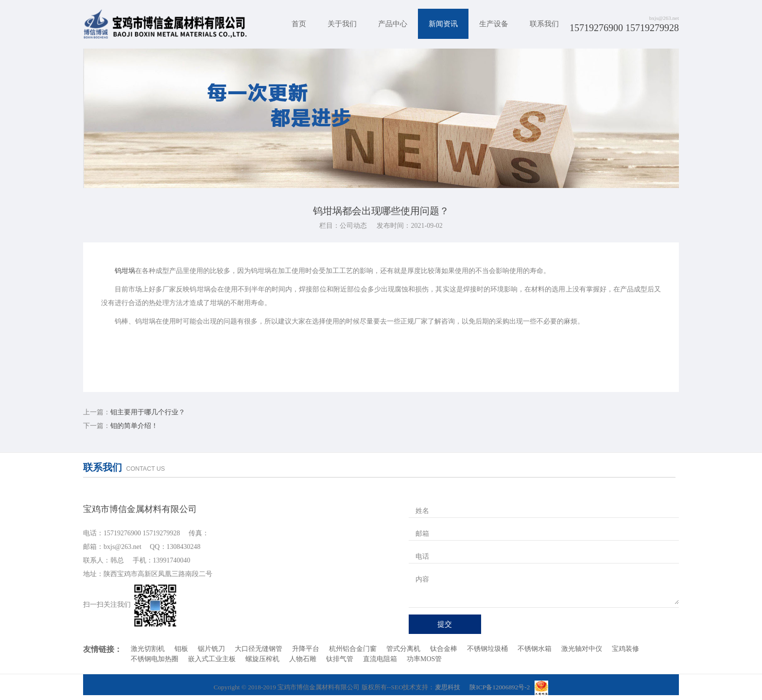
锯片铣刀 (211, 649)
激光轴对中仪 (582, 649)
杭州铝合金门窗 (353, 649)
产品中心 (393, 24)
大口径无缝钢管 (259, 649)
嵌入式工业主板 (212, 659)
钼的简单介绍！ (134, 426)
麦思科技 (448, 687)
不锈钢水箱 (535, 649)
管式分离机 (403, 649)
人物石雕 (303, 659)
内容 (422, 579)
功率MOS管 (424, 659)
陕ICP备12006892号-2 (500, 687)
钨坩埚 (125, 271)
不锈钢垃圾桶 (487, 649)
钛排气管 (340, 659)
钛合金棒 (444, 649)
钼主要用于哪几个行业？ (148, 412)
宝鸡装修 (625, 649)
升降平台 (306, 649)
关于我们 (342, 24)
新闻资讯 (443, 24)
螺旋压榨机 (262, 659)
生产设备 (494, 24)
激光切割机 (148, 649)
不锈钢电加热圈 (155, 659)
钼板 (181, 649)
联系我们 (544, 24)
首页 (299, 24)
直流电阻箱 (380, 659)
